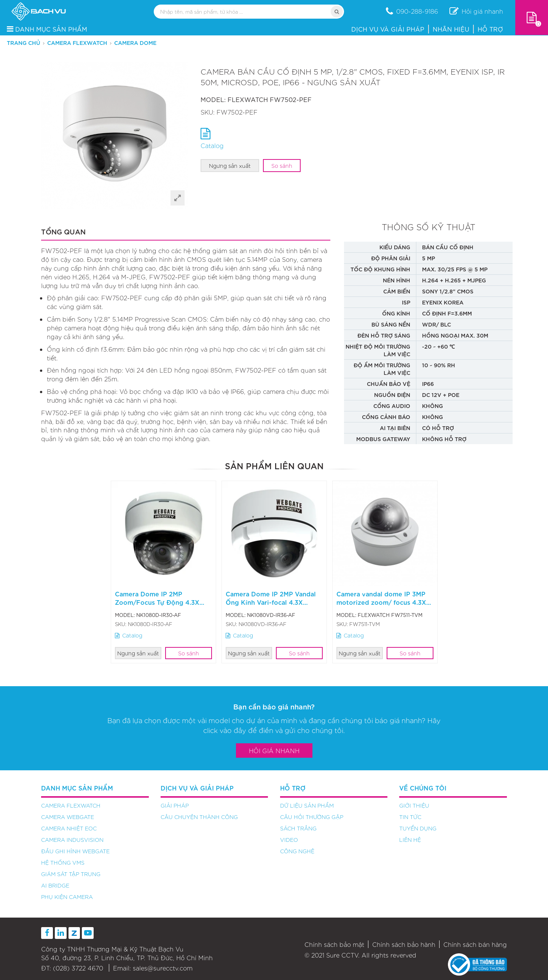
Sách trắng (298, 828)
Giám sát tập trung (71, 874)
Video (289, 840)
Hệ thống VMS (63, 862)
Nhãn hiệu (451, 29)
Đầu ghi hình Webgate (75, 851)
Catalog (129, 635)
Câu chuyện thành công (199, 817)
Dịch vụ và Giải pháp (388, 29)
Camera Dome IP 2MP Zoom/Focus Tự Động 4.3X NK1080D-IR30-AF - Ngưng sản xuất (158, 606)
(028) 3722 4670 (78, 968)
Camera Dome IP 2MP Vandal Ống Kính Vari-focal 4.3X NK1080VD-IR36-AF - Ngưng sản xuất (271, 606)
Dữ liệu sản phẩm (307, 805)
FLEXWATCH (248, 99)
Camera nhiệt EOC (69, 828)
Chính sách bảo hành (404, 944)
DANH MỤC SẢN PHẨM (47, 29)
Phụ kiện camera (67, 897)
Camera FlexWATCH (77, 42)
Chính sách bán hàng (475, 944)
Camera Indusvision (72, 840)
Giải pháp (175, 805)
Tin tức (410, 817)
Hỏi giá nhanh (274, 751)
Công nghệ (297, 851)
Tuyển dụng (418, 828)
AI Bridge (55, 885)
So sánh (282, 166)
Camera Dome (135, 42)
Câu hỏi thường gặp (312, 817)
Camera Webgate (68, 817)
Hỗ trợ (490, 29)
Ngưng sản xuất (230, 166)
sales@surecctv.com (163, 968)
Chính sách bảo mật (334, 944)
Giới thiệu (414, 805)
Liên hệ (410, 840)
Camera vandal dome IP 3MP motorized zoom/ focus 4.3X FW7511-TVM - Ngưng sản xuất (384, 602)
